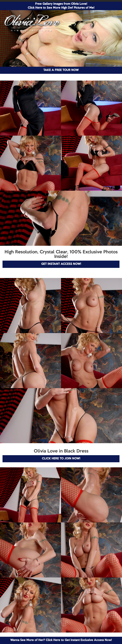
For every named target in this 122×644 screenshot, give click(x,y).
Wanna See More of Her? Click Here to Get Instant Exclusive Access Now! (61, 640)
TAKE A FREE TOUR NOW (61, 70)
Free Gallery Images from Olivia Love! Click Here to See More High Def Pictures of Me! (61, 6)
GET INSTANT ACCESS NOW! (61, 264)
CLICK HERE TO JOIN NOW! (61, 459)
